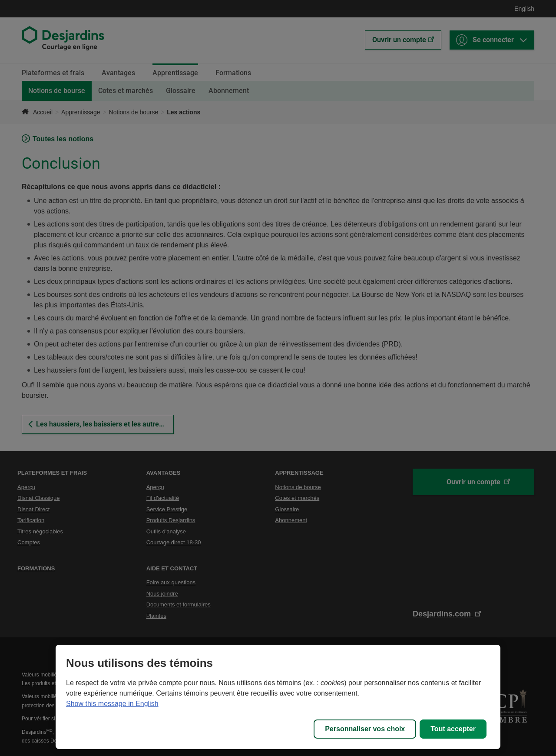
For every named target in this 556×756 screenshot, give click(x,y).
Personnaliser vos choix (365, 729)
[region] (278, 697)
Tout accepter (453, 729)
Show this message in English (112, 704)
